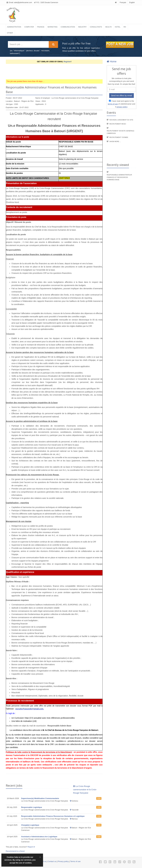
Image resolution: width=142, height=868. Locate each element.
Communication (68, 27)
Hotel (118, 27)
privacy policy (122, 107)
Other (10, 33)
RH (125, 27)
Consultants (96, 27)
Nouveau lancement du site (121, 120)
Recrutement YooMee (119, 137)
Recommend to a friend (15, 851)
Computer (29, 27)
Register (67, 62)
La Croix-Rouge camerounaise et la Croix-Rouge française (85, 789)
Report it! (31, 847)
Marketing (53, 27)
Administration (14, 27)
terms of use (113, 104)
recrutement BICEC (118, 124)
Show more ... (115, 141)
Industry (82, 27)
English (132, 2)
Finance (41, 27)
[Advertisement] (56, 72)
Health (108, 27)
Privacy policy (63, 861)
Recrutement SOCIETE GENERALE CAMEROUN (120, 132)
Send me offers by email (122, 96)
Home (112, 62)
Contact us (52, 861)
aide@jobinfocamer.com (23, 2)
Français (123, 2)
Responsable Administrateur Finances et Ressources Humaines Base (119, 177)
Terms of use (75, 861)
